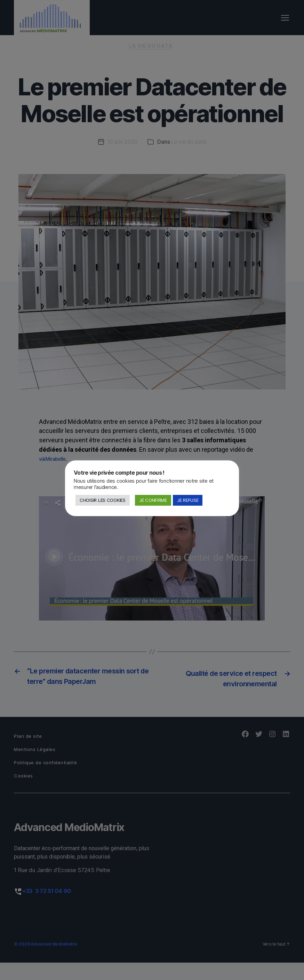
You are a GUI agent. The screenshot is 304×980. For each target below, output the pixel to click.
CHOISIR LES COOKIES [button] (103, 500)
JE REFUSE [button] (188, 500)
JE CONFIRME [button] (153, 500)
